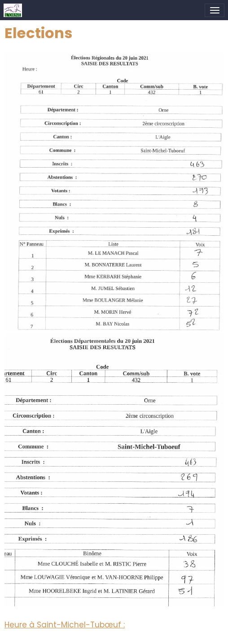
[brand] (14, 10)
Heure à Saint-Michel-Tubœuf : (65, 625)
